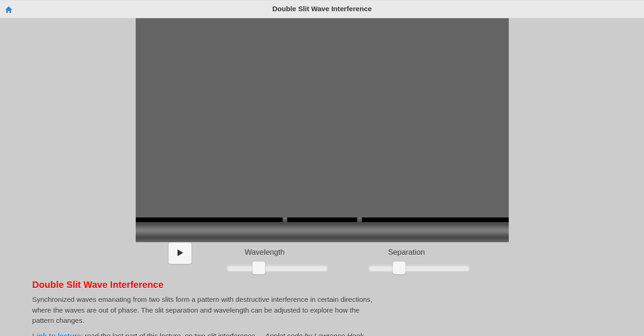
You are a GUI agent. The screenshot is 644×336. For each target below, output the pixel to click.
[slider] (259, 268)
